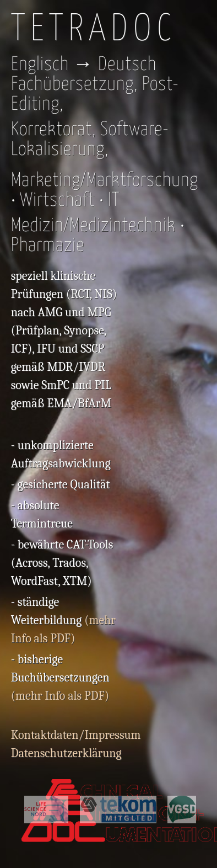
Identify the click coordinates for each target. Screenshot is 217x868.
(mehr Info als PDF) (60, 696)
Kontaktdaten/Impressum (76, 735)
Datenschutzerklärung (66, 753)
